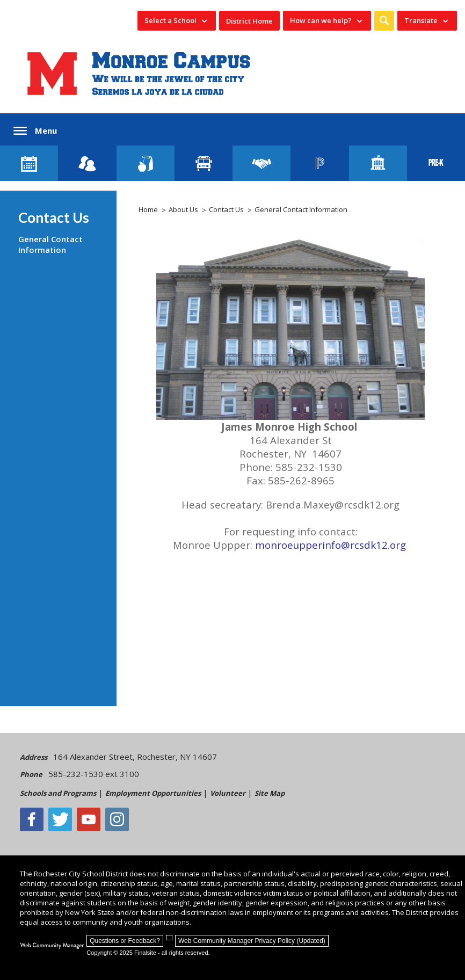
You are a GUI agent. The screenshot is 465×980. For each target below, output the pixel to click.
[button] (384, 21)
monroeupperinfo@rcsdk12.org (332, 545)
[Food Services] (146, 163)
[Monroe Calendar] (29, 163)
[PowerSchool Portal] (319, 163)
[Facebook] (32, 819)
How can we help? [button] (321, 20)
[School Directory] (378, 163)
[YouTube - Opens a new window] (89, 819)
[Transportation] (204, 163)
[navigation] (177, 21)
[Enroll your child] (87, 163)
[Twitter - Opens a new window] (60, 819)
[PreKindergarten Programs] (436, 163)
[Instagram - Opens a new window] (117, 819)
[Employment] (261, 163)
